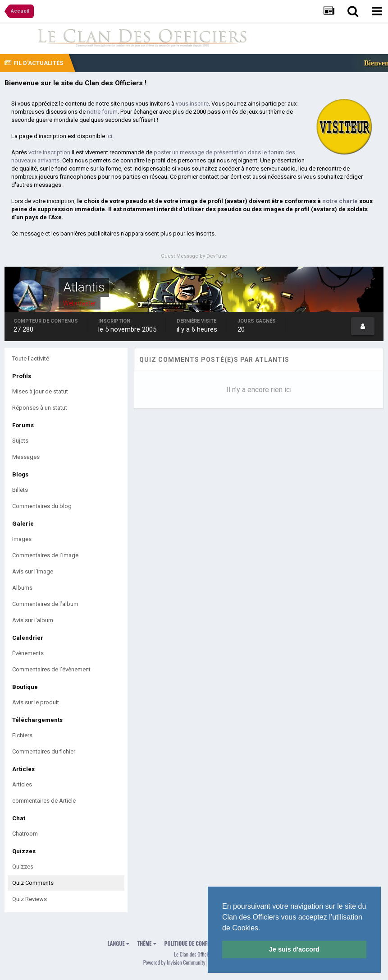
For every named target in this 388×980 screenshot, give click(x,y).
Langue (119, 943)
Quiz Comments (33, 883)
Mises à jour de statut (40, 391)
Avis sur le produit (36, 702)
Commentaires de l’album (45, 604)
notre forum (102, 112)
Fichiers (22, 735)
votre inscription (49, 152)
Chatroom (25, 834)
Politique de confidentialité (199, 943)
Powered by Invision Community (174, 962)
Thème (147, 943)
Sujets (20, 441)
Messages (26, 457)
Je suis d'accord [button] (294, 949)
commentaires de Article (44, 801)
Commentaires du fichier (44, 751)
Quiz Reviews (30, 899)
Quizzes (23, 867)
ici (109, 136)
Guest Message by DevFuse (194, 256)
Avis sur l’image (33, 571)
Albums (22, 588)
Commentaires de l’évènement (51, 669)
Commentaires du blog (42, 506)
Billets (20, 490)
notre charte (340, 201)
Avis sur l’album (33, 620)
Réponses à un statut (40, 408)
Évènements (28, 653)
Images (22, 539)
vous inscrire (192, 104)
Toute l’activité (31, 358)
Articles (22, 784)
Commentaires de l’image (45, 555)
